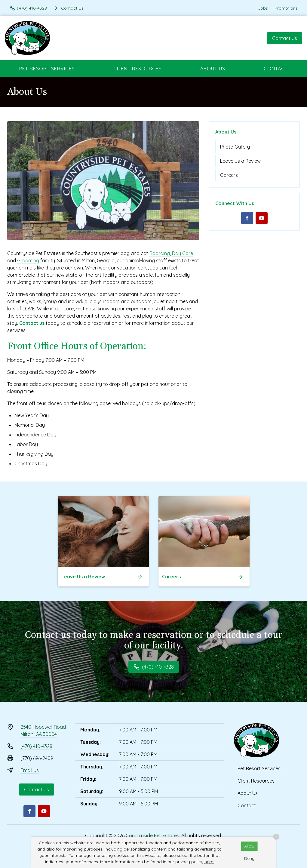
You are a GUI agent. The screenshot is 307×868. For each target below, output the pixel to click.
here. (209, 862)
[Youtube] (262, 218)
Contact (276, 69)
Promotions (286, 8)
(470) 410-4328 (36, 746)
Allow (249, 846)
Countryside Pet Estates (152, 836)
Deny (249, 858)
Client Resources (138, 69)
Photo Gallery (235, 147)
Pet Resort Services (47, 69)
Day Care (183, 253)
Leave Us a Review (240, 161)
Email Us (30, 770)
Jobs (263, 8)
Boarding (160, 253)
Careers (229, 175)
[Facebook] (247, 218)
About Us (213, 69)
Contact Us (285, 38)
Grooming (28, 260)
